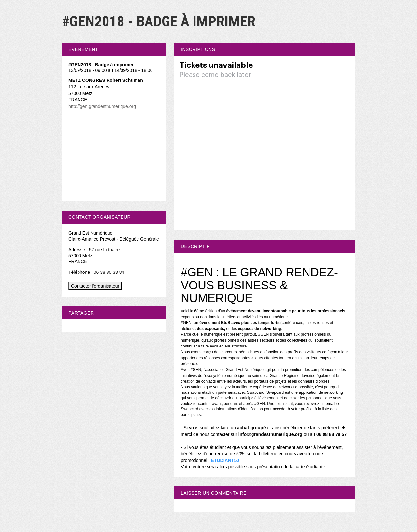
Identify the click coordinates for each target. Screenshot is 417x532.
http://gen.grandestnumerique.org (102, 106)
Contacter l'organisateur (95, 286)
